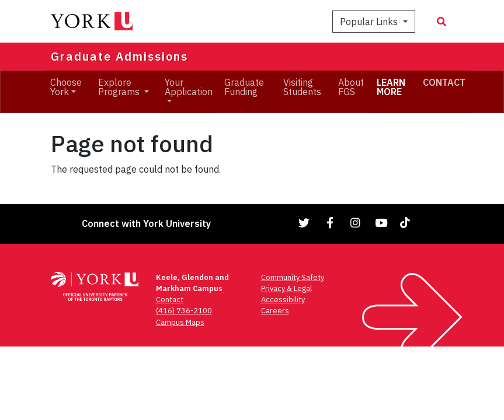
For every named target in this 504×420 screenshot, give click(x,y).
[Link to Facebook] (330, 223)
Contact (170, 300)
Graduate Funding (244, 87)
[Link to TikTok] (407, 223)
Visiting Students (302, 87)
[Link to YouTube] (381, 223)
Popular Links (370, 22)
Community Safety (293, 277)
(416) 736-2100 (184, 311)
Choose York (66, 87)
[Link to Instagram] (356, 223)
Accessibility (283, 300)
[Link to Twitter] (304, 223)
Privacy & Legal (286, 288)
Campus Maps (180, 322)
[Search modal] (442, 22)
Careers (275, 311)
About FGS (351, 87)
